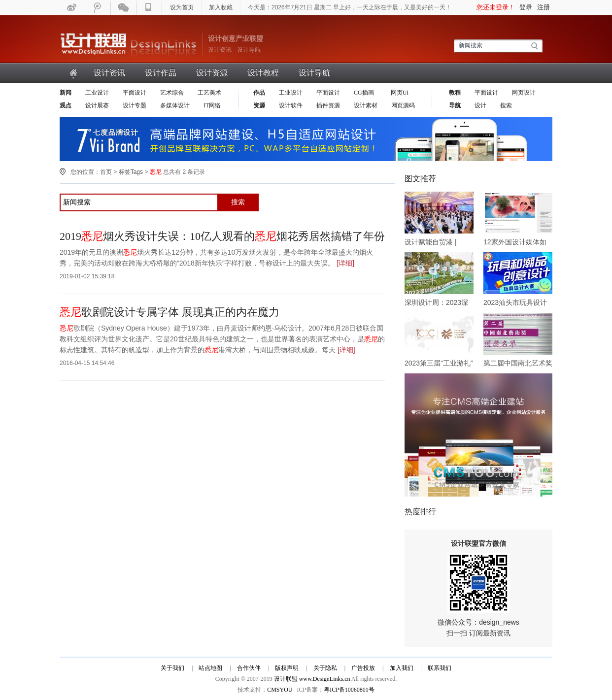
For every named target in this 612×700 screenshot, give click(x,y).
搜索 (506, 105)
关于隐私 (325, 668)
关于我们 (172, 668)
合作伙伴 (249, 668)
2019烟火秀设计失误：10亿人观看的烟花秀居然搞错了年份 (222, 236)
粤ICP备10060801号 (349, 690)
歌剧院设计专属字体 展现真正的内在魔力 (170, 312)
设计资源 (212, 73)
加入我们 (402, 668)
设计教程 (263, 73)
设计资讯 (109, 73)
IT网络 (212, 105)
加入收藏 (221, 7)
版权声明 (287, 668)
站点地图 (210, 668)
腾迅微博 (98, 7)
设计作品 (161, 73)
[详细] (345, 263)
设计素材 (366, 105)
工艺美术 (209, 93)
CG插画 (365, 93)
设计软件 (291, 105)
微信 (124, 7)
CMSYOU (280, 690)
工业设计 (97, 93)
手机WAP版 (149, 7)
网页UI (399, 93)
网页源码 (403, 105)
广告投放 (363, 668)
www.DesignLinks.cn (325, 679)
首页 (74, 73)
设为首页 (182, 7)
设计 (480, 105)
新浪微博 (72, 7)
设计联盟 (129, 44)
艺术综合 (172, 93)
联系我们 (440, 668)
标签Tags (131, 172)
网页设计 (524, 93)
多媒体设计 (175, 105)
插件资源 (328, 105)
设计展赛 (97, 105)
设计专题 (135, 105)
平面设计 (135, 93)
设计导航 (314, 73)
